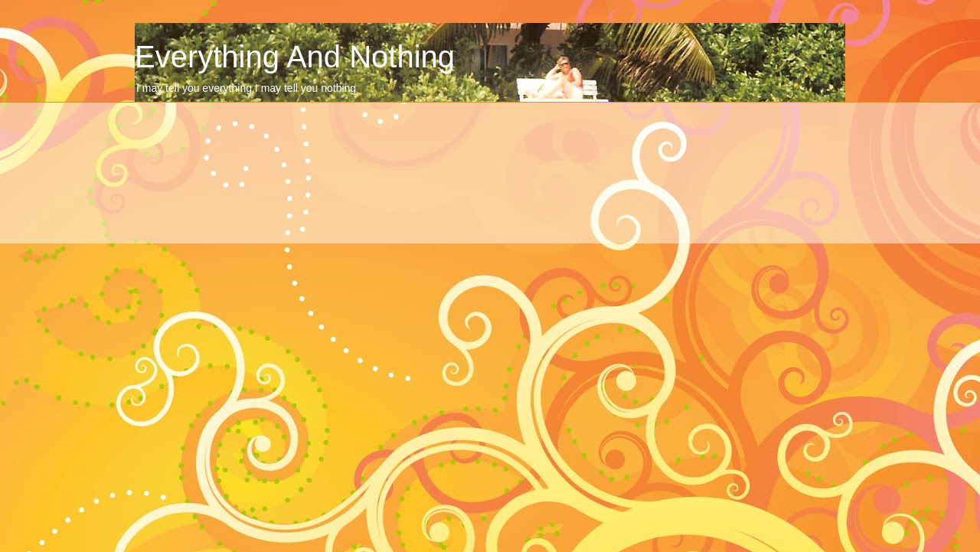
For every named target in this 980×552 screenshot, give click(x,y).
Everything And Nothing (295, 57)
